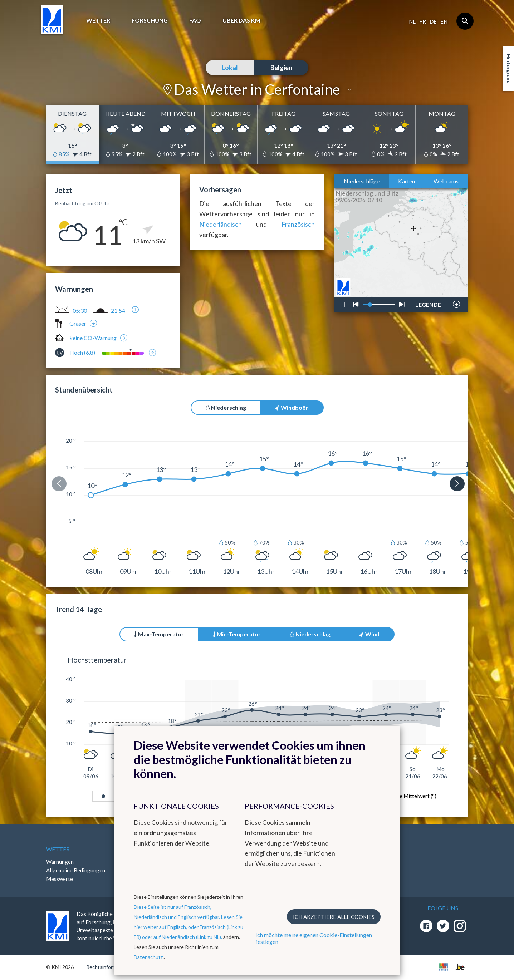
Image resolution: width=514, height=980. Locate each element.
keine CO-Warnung (93, 338)
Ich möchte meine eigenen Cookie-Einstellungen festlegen (314, 938)
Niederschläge (362, 181)
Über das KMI (242, 20)
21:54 (118, 311)
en (444, 21)
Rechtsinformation (107, 967)
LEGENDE (428, 302)
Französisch (298, 224)
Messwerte (60, 879)
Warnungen (60, 862)
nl (412, 21)
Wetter (98, 20)
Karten (407, 181)
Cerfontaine (302, 89)
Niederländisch (221, 224)
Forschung (150, 20)
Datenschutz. (149, 957)
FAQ (195, 20)
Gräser (78, 323)
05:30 (80, 311)
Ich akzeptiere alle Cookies (334, 917)
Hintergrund (509, 69)
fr (423, 21)
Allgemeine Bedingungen (76, 870)
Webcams (446, 181)
